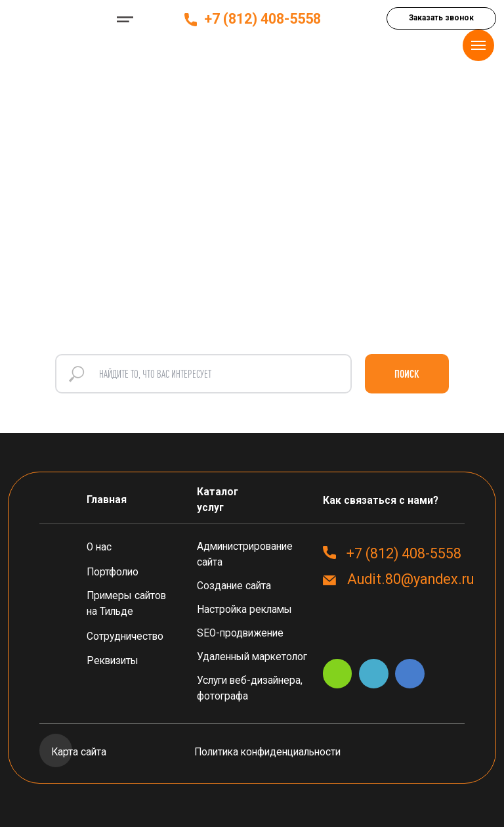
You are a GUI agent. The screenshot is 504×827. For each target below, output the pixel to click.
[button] (441, 18)
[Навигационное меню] (478, 45)
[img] (55, 20)
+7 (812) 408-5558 (262, 19)
